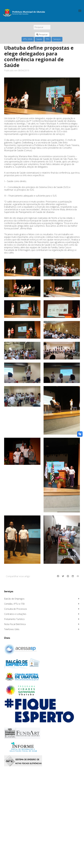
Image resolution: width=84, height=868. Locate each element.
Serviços (57, 39)
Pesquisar (42, 34)
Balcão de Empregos (14, 599)
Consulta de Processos (16, 609)
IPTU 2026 (28, 39)
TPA (48, 39)
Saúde (39, 39)
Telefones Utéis (12, 629)
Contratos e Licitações (15, 614)
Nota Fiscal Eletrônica (15, 624)
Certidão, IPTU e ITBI (14, 604)
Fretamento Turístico (14, 619)
